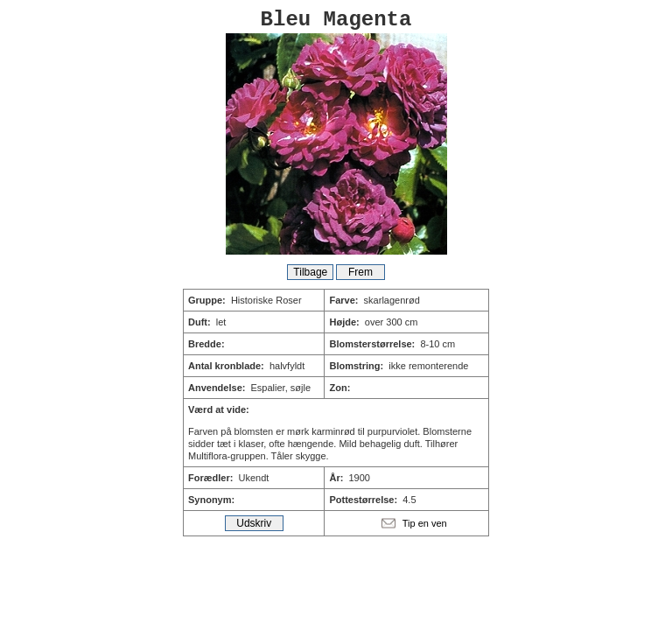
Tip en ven (425, 523)
